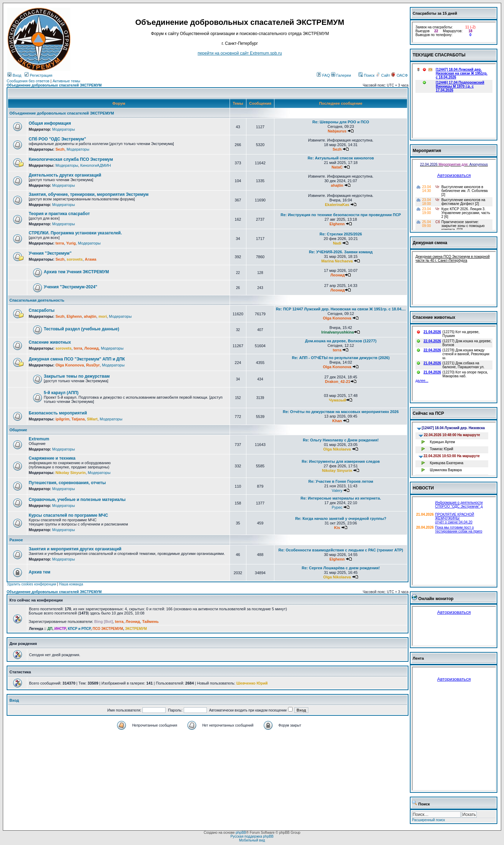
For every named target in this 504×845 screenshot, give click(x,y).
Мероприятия (427, 151)
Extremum (39, 439)
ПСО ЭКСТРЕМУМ (108, 629)
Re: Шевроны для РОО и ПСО (341, 122)
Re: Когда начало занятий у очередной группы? (341, 518)
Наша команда (71, 584)
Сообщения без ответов (28, 81)
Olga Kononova (337, 318)
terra (59, 243)
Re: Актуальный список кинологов (341, 158)
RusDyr (93, 365)
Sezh (60, 149)
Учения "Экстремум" (50, 253)
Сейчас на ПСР (428, 413)
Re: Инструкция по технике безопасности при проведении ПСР (341, 215)
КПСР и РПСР (79, 629)
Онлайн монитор (436, 599)
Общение (18, 430)
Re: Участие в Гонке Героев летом (341, 481)
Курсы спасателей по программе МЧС (68, 515)
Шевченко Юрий (252, 683)
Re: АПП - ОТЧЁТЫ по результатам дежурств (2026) (341, 358)
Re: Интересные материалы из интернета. (341, 498)
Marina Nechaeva (337, 261)
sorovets (75, 259)
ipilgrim (62, 419)
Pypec (337, 507)
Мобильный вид (252, 840)
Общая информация (50, 123)
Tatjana (78, 419)
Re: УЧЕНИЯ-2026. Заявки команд (341, 252)
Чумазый (338, 400)
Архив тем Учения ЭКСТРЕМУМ (76, 272)
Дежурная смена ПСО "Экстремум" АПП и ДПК (77, 359)
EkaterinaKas (337, 205)
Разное (16, 540)
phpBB (241, 833)
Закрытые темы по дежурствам (77, 376)
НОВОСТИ (423, 488)
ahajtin (337, 185)
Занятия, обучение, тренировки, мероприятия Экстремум (89, 194)
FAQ (323, 75)
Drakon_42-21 (338, 382)
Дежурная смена (430, 243)
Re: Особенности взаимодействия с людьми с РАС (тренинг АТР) (341, 550)
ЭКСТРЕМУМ (136, 629)
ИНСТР (60, 629)
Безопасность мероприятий (58, 413)
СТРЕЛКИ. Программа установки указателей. (75, 233)
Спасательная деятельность (37, 300)
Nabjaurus (337, 131)
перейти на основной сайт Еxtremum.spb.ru (240, 53)
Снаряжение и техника (52, 458)
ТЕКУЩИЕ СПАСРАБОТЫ (439, 55)
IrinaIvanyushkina (338, 332)
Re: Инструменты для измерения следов (341, 461)
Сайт (383, 75)
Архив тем (40, 572)
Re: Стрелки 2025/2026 (341, 234)
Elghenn (337, 224)
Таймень (150, 621)
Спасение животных (50, 342)
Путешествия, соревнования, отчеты (67, 483)
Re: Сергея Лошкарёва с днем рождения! (341, 568)
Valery (337, 490)
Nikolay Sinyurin (70, 473)
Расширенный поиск (428, 820)
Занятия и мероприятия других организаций (75, 549)
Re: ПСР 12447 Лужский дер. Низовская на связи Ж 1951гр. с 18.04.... (341, 309)
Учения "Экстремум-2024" (71, 287)
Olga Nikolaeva (337, 449)
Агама (90, 259)
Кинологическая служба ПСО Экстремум (71, 159)
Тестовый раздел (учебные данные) (81, 329)
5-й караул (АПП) (61, 393)
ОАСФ (400, 75)
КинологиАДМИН (95, 165)
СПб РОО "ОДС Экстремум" (57, 139)
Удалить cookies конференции (32, 584)
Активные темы (66, 81)
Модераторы (64, 129)
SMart (92, 419)
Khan (337, 421)
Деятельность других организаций (65, 175)
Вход (14, 75)
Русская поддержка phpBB (252, 836)
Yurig (71, 243)
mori (103, 316)
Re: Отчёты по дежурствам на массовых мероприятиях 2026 (341, 412)
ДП (50, 629)
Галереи (341, 75)
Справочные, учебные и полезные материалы (77, 500)
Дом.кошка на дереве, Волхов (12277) (341, 341)
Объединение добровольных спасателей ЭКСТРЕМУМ (54, 85)
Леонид (338, 275)
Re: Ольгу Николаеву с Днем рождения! (341, 440)
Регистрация (38, 75)
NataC (337, 167)
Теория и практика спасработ (59, 214)
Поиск (366, 75)
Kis (337, 528)
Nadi (337, 243)
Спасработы (42, 310)
